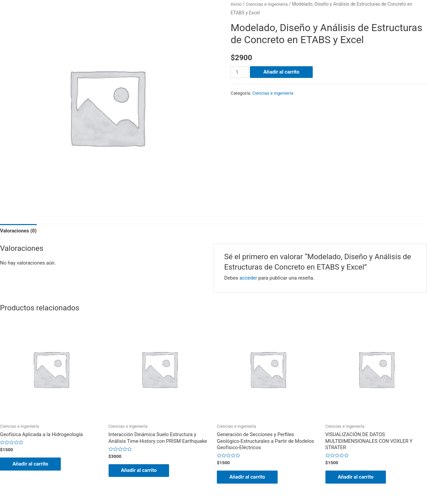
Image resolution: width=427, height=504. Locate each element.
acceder (248, 278)
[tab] (19, 231)
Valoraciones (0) (19, 231)
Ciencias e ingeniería (267, 4)
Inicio (236, 4)
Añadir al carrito (282, 72)
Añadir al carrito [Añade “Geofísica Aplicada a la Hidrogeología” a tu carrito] (31, 464)
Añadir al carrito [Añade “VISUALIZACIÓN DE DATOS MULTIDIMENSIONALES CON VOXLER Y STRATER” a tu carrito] (357, 477)
